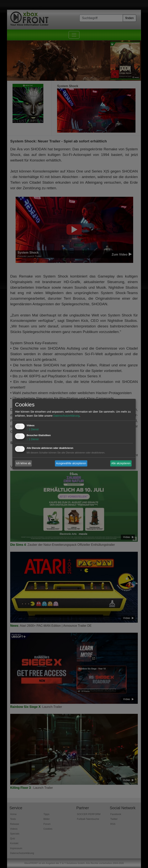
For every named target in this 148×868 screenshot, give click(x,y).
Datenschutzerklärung (66, 416)
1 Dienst (33, 430)
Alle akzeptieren (121, 463)
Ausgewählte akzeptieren (71, 463)
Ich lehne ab (24, 463)
